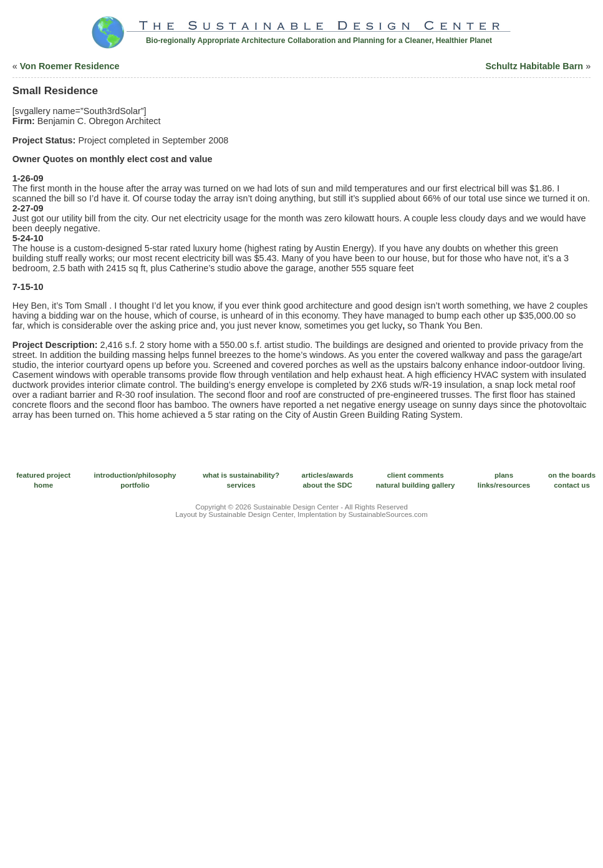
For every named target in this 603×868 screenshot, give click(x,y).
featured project (43, 475)
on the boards (572, 475)
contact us (572, 485)
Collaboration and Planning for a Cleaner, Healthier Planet (390, 41)
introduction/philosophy (135, 475)
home (43, 485)
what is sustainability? (241, 475)
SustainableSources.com (388, 514)
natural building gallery (416, 485)
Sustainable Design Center (296, 507)
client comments (416, 475)
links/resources (504, 485)
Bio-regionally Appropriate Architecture (215, 41)
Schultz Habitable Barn (534, 66)
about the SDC (327, 485)
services (241, 485)
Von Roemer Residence (70, 66)
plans (504, 475)
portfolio (135, 485)
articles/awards (328, 475)
